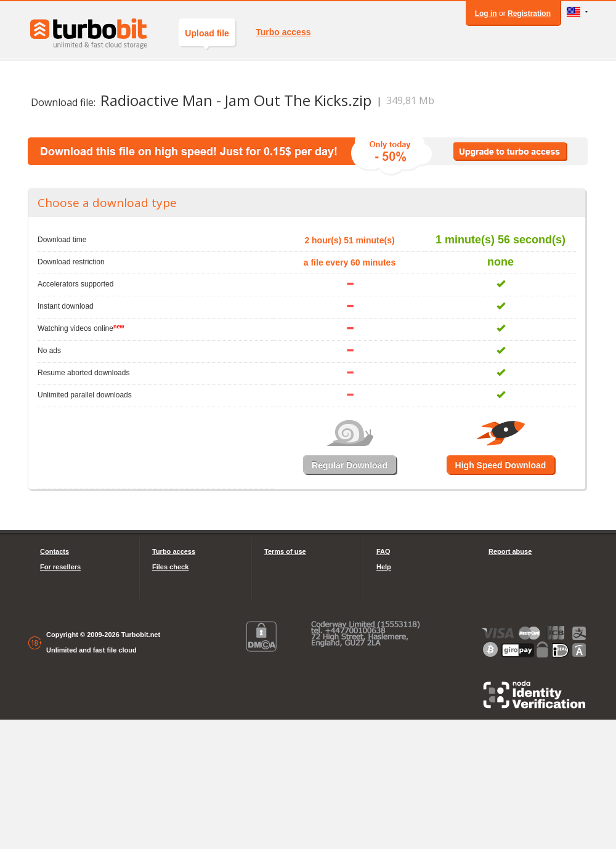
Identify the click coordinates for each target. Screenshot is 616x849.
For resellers (60, 567)
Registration (529, 14)
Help (384, 567)
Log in (486, 14)
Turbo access (283, 32)
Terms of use (285, 551)
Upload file (207, 37)
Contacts (55, 551)
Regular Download (350, 465)
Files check (170, 567)
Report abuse (510, 551)
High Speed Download (501, 465)
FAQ (383, 551)
